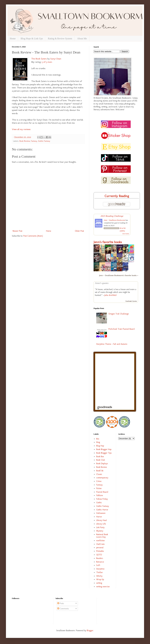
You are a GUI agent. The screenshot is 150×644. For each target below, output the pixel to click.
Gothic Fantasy (44, 141)
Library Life (101, 524)
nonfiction (100, 541)
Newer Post (17, 231)
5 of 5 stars (47, 62)
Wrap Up (100, 579)
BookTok (100, 471)
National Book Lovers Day (102, 536)
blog (98, 442)
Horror (99, 517)
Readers (100, 558)
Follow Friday (102, 499)
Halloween (101, 513)
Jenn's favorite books (108, 242)
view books (126, 234)
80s (98, 439)
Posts (61, 603)
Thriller (100, 572)
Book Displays (102, 464)
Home (13, 39)
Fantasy (34, 141)
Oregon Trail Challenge (119, 314)
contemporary (102, 478)
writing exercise (103, 587)
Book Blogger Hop (104, 449)
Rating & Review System (60, 39)
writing (99, 583)
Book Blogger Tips (104, 453)
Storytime (100, 569)
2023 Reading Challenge (112, 216)
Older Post (79, 231)
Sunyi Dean (56, 59)
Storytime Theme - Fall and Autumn (112, 344)
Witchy (99, 576)
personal (100, 548)
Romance (100, 562)
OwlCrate (100, 544)
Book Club (101, 460)
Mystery (100, 531)
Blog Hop (100, 446)
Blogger (90, 631)
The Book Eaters (39, 59)
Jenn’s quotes (102, 283)
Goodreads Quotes (131, 301)
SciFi (98, 565)
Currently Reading (117, 196)
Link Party (100, 527)
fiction (99, 488)
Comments (63, 609)
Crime (99, 481)
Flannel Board (102, 492)
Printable (100, 551)
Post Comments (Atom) (33, 236)
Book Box (100, 457)
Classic (99, 474)
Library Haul (102, 520)
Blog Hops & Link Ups (32, 39)
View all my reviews (21, 129)
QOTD (99, 555)
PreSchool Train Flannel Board (121, 329)
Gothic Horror (102, 510)
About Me (82, 39)
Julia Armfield (110, 295)
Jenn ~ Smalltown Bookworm (115, 220)
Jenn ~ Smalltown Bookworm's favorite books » (119, 275)
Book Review (25, 141)
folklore (100, 495)
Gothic (99, 503)
